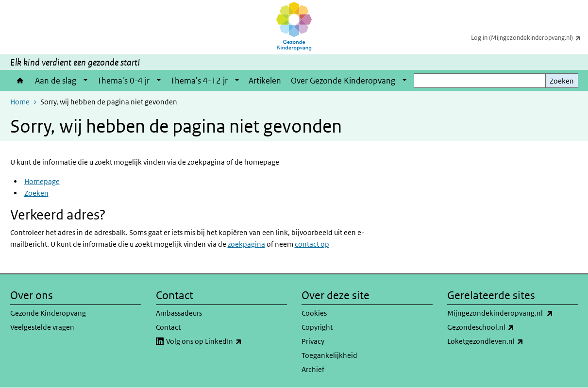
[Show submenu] (85, 81)
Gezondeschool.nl (502, 327)
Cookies (314, 313)
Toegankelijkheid (329, 355)
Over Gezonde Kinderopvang (343, 81)
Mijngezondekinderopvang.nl (513, 313)
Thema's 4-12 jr (199, 81)
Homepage (42, 181)
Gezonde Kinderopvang (48, 313)
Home (20, 81)
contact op (312, 244)
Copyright (317, 327)
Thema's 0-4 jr (123, 81)
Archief (313, 369)
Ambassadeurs (179, 313)
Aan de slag (56, 81)
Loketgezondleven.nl (507, 341)
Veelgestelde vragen (42, 327)
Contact (168, 327)
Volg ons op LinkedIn (225, 341)
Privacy (313, 341)
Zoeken (562, 81)
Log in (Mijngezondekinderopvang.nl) (529, 37)
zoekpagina (246, 244)
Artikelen (265, 81)
